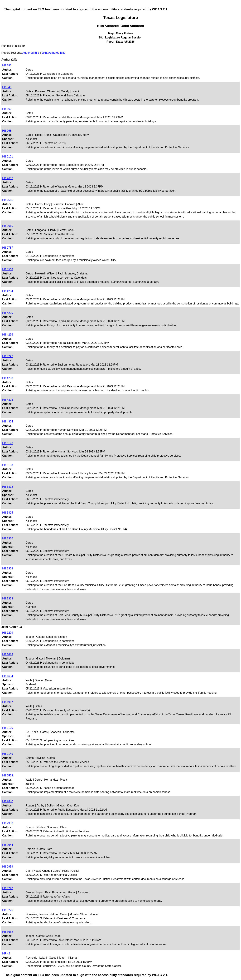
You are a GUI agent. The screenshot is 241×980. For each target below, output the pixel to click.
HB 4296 (8, 335)
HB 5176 (8, 443)
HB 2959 (8, 867)
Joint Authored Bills (54, 53)
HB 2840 (8, 801)
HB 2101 (8, 157)
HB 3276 (8, 910)
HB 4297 (8, 356)
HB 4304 (8, 422)
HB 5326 (8, 538)
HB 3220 (8, 888)
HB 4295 (8, 313)
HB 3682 (8, 932)
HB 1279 (8, 633)
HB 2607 (8, 178)
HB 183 (7, 65)
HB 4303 (8, 400)
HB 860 (7, 109)
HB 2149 (8, 754)
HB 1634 (8, 676)
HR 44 (6, 954)
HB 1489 (8, 654)
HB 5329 (8, 568)
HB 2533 (8, 775)
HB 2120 (8, 728)
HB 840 (7, 87)
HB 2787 (8, 248)
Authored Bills (31, 53)
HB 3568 (8, 269)
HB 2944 (8, 845)
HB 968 (7, 131)
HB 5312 (8, 487)
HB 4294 (8, 291)
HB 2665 (8, 226)
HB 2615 (8, 200)
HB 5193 (8, 465)
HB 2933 (8, 823)
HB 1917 (8, 702)
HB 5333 (8, 599)
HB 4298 (8, 378)
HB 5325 (8, 513)
